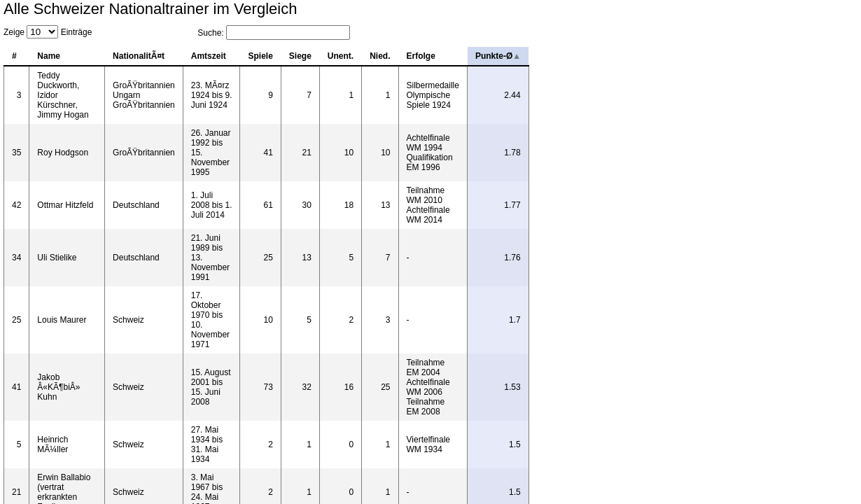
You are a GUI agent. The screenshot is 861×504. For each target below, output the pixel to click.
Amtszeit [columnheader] (358, 56)
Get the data (836, 348)
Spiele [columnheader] (479, 56)
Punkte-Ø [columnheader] (822, 56)
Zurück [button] (796, 326)
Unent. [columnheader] (560, 56)
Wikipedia (794, 348)
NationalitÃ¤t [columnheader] (229, 56)
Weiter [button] (834, 326)
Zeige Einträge (48, 32)
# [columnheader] (14, 56)
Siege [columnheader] (519, 56)
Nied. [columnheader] (599, 56)
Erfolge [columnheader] (640, 56)
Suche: (781, 33)
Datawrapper (75, 348)
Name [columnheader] (53, 56)
